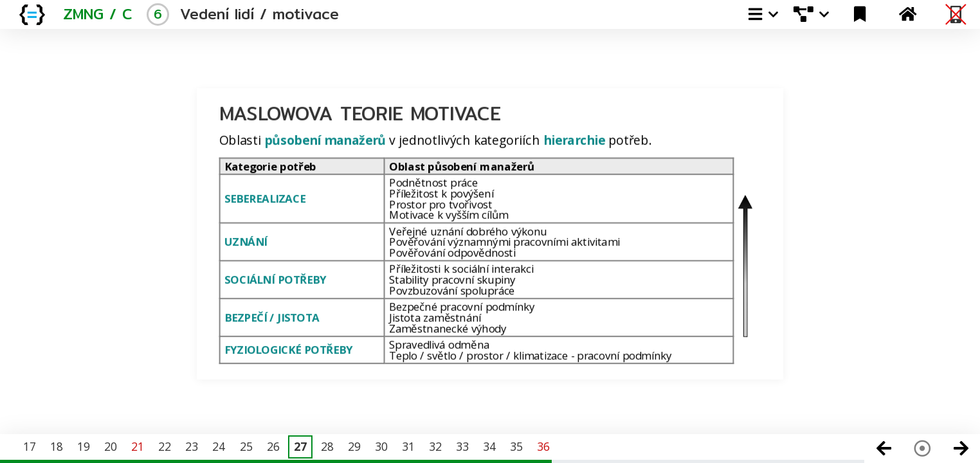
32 (435, 446)
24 (219, 446)
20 (111, 446)
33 (462, 446)
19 (84, 446)
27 (300, 446)
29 (354, 446)
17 (30, 446)
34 (489, 446)
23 (192, 446)
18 (57, 446)
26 (273, 446)
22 (165, 446)
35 (516, 446)
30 (381, 446)
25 (246, 446)
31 (408, 446)
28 (327, 446)
